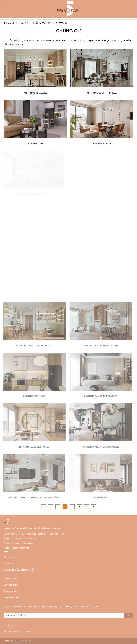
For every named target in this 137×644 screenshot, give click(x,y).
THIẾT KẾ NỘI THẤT (42, 23)
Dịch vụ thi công (11, 591)
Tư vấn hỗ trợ (10, 563)
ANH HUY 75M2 (35, 143)
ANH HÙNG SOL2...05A (35, 93)
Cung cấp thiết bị (11, 585)
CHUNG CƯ (62, 23)
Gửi (128, 615)
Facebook (27, 632)
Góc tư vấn (9, 557)
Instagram (8, 632)
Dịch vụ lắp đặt (10, 579)
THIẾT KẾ (23, 23)
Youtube (18, 632)
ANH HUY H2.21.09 (102, 143)
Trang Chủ (9, 23)
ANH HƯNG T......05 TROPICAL (102, 93)
